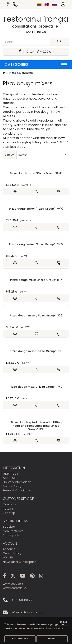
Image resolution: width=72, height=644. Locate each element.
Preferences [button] (20, 639)
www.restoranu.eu (16, 588)
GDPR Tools (11, 474)
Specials (9, 527)
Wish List (9, 557)
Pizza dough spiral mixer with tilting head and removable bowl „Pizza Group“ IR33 (36, 426)
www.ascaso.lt (13, 584)
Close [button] (64, 622)
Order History (12, 553)
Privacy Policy (12, 486)
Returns (8, 509)
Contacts (10, 504)
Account (9, 549)
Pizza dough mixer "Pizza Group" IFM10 (36, 209)
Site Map (9, 513)
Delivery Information (17, 482)
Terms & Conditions (17, 490)
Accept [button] (52, 639)
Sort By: (10, 155)
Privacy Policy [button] (54, 628)
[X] (15, 577)
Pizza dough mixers (22, 73)
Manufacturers (13, 531)
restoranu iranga (36, 19)
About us (9, 478)
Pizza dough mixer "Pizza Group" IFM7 (36, 173)
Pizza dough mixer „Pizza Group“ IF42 (36, 387)
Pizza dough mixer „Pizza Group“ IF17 (36, 280)
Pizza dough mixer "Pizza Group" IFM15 (36, 244)
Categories (36, 65)
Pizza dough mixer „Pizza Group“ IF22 (36, 315)
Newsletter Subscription (20, 562)
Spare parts (11, 535)
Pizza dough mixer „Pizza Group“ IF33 (36, 351)
